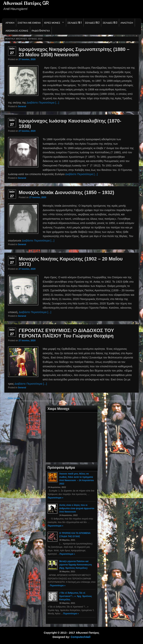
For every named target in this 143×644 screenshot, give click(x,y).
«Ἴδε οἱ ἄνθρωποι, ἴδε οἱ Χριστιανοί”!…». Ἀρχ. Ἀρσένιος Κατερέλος (76, 596)
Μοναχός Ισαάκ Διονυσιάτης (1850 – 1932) (67, 192)
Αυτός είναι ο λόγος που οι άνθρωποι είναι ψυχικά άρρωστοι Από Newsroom (77, 508)
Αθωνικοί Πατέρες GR (26, 3)
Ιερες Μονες (53, 23)
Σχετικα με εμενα (29, 23)
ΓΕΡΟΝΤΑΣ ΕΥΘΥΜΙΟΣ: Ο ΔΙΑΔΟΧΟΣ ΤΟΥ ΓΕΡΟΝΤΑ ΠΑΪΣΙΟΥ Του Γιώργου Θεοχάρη (66, 333)
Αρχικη (10, 23)
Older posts (13, 398)
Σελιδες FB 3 (110, 23)
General (22, 106)
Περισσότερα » (55, 498)
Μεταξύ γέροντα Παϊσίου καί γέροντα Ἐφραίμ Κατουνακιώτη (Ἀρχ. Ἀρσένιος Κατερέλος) (75, 565)
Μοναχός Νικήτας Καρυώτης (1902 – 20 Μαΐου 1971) (71, 261)
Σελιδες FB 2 (92, 23)
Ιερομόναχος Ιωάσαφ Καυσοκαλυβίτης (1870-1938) (70, 124)
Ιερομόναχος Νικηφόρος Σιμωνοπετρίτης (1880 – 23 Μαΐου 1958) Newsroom (74, 52)
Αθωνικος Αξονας (17, 30)
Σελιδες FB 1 (75, 23)
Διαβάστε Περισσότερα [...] (43, 102)
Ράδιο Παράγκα (41, 30)
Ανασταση (127, 23)
